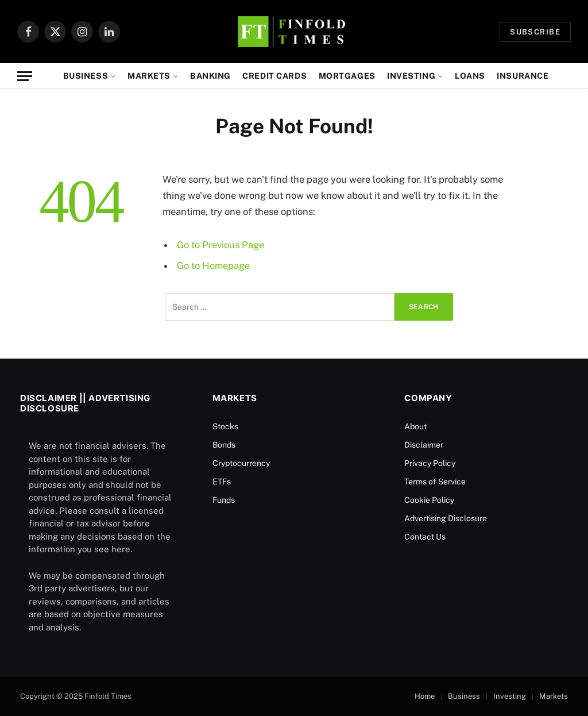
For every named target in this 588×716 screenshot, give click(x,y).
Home (425, 696)
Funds (224, 500)
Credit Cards (274, 76)
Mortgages (347, 76)
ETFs (222, 482)
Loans (470, 76)
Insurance (523, 76)
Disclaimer (424, 445)
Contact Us (425, 537)
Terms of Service (435, 482)
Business (86, 76)
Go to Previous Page (220, 245)
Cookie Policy (429, 500)
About (415, 426)
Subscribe (535, 32)
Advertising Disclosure (446, 518)
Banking (210, 76)
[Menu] (25, 76)
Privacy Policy (430, 463)
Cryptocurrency (241, 463)
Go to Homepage (213, 265)
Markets (149, 76)
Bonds (224, 445)
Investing (411, 76)
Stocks (225, 426)
